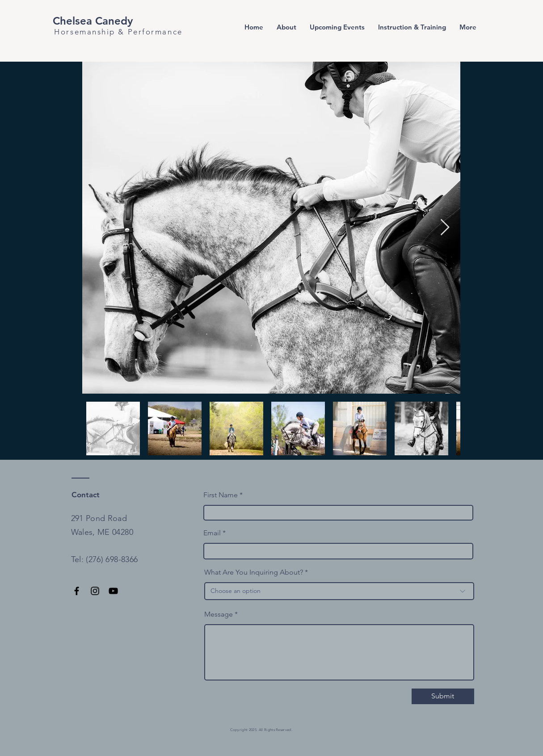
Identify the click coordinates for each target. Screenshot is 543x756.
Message (219, 614)
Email (212, 533)
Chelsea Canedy (93, 21)
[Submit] (443, 696)
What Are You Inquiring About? (254, 572)
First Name (221, 495)
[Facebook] (77, 591)
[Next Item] (445, 228)
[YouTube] (113, 591)
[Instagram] (95, 591)
